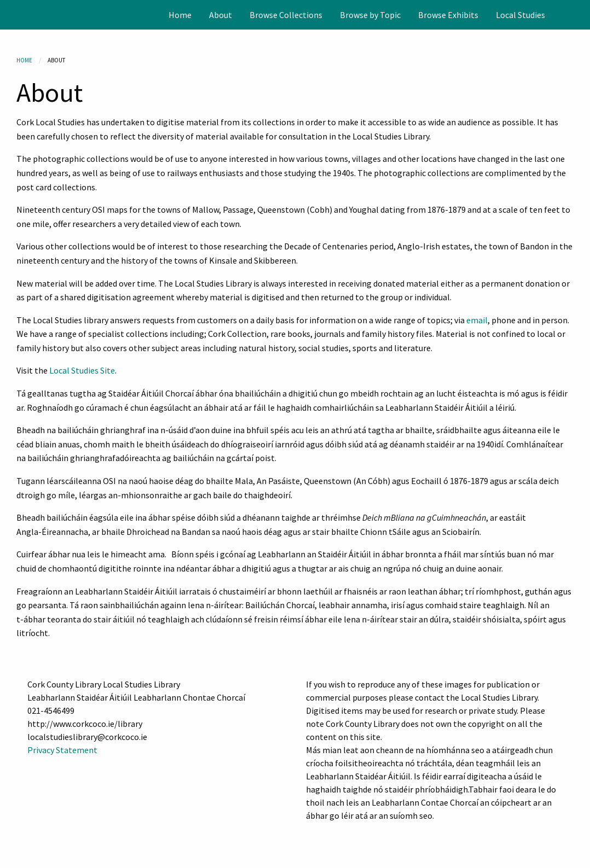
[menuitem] (180, 15)
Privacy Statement (62, 750)
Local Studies (520, 15)
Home (180, 15)
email (477, 320)
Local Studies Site (82, 370)
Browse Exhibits (448, 15)
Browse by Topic (370, 15)
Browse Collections (286, 15)
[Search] (581, 15)
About (221, 15)
